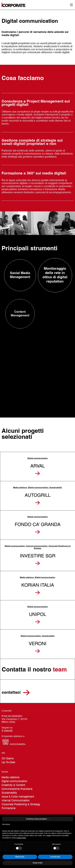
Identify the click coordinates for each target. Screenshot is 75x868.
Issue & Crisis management (18, 797)
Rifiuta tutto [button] (20, 857)
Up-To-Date (8, 763)
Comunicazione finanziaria (17, 789)
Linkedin (8, 731)
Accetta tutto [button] (55, 857)
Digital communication (14, 781)
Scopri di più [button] (38, 863)
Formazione (9, 808)
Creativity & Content (13, 785)
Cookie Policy (21, 838)
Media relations (11, 778)
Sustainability (9, 793)
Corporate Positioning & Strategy (21, 805)
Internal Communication (16, 801)
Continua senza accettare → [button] (37, 819)
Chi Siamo (8, 759)
